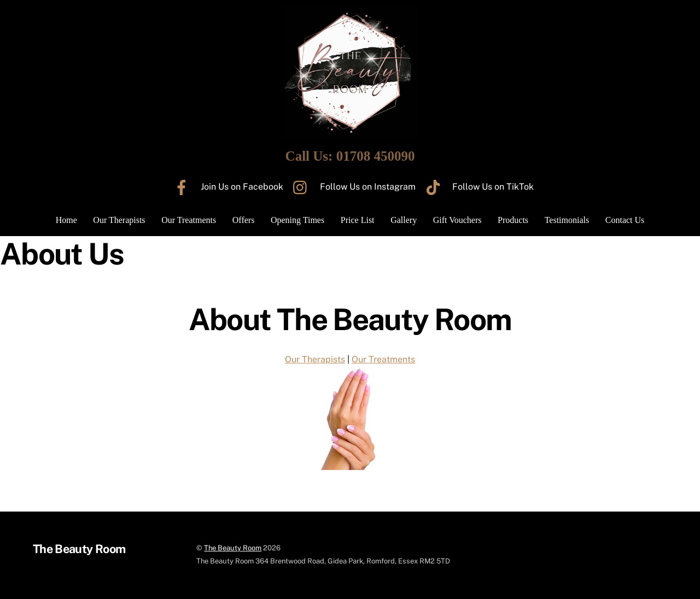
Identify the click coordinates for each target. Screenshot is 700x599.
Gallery (404, 220)
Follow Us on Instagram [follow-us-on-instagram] (352, 187)
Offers (244, 220)
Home (66, 220)
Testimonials (567, 220)
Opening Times (297, 220)
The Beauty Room (233, 548)
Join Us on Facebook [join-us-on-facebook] (226, 187)
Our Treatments (189, 220)
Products (513, 220)
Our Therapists (119, 220)
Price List (358, 220)
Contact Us (625, 220)
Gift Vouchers (457, 220)
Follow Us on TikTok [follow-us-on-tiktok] (477, 187)
